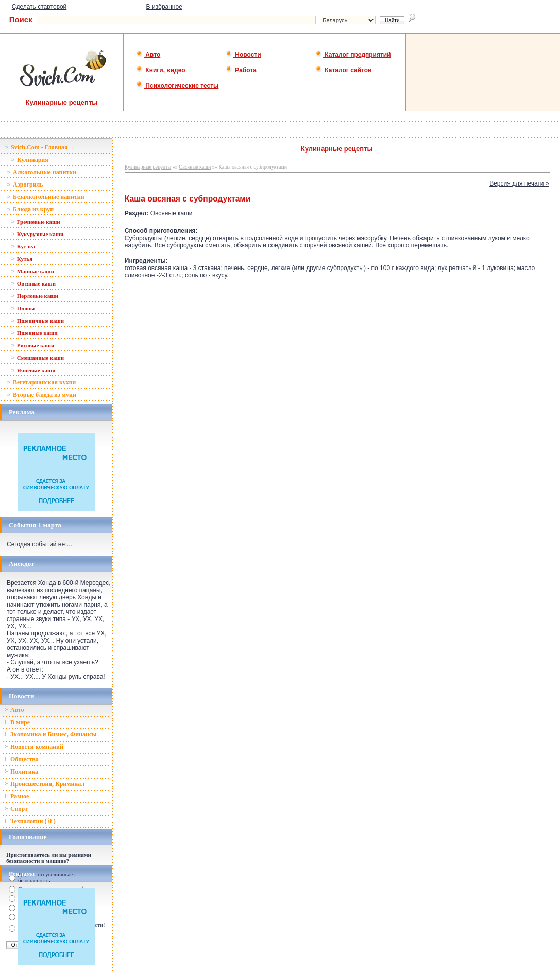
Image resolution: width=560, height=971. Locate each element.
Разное (16, 796)
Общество (21, 759)
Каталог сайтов (343, 70)
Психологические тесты (177, 86)
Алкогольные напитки (41, 172)
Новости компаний (34, 747)
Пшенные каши (34, 333)
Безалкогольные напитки (46, 197)
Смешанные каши (37, 358)
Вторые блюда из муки (41, 395)
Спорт (16, 809)
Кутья (22, 259)
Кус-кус (23, 246)
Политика (21, 772)
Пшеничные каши (37, 321)
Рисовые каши (32, 345)
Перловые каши (35, 296)
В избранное (164, 7)
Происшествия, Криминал (44, 784)
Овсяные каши (33, 283)
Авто (148, 55)
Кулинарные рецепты (148, 167)
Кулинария (30, 160)
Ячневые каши (33, 370)
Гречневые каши (36, 222)
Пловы (23, 308)
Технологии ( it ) (30, 821)
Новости (243, 55)
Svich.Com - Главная (36, 147)
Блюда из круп (30, 209)
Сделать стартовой (39, 7)
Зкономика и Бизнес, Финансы (50, 734)
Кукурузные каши (37, 234)
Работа (241, 70)
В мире (17, 722)
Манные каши (32, 271)
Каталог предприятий (353, 55)
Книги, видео (161, 70)
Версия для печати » (519, 183)
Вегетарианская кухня (41, 382)
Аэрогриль (25, 185)
